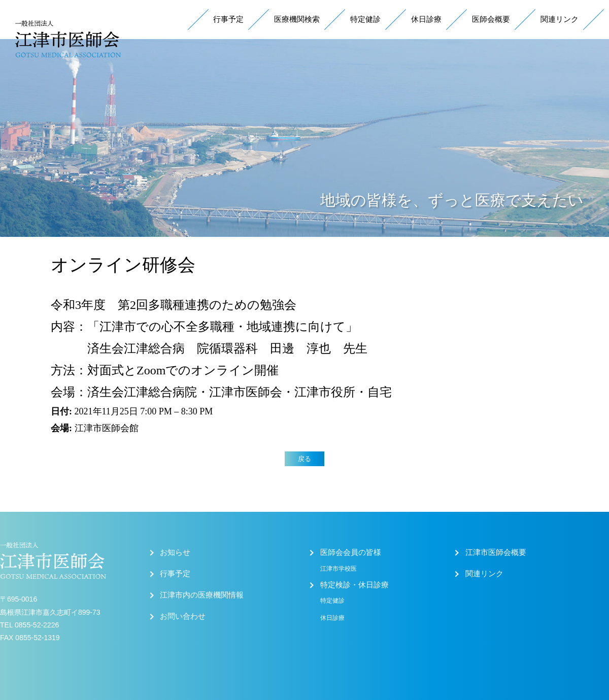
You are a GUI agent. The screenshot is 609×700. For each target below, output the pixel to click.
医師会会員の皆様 (351, 552)
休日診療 (426, 19)
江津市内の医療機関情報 (202, 595)
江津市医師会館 (107, 428)
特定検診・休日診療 (354, 585)
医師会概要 (491, 19)
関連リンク (560, 19)
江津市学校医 (339, 569)
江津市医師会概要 (496, 552)
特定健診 (365, 19)
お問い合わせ (183, 616)
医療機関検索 (297, 19)
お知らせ (175, 552)
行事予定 (228, 19)
